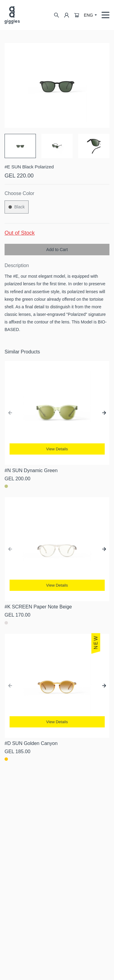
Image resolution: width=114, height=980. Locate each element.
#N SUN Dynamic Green (31, 470)
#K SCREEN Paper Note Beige (38, 607)
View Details (57, 449)
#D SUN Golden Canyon (31, 743)
